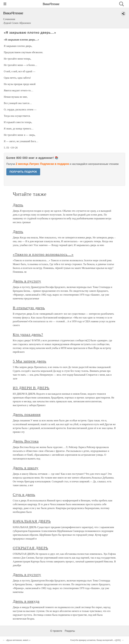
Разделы (70, 631)
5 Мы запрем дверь (30, 361)
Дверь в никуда (26, 601)
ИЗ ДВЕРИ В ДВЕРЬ (31, 388)
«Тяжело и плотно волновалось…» (43, 254)
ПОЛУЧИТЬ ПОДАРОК (23, 172)
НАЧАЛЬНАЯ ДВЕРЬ (32, 521)
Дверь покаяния (27, 415)
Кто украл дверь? (28, 334)
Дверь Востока (26, 441)
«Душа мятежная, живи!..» (18, 640)
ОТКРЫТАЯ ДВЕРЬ (31, 548)
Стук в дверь (24, 495)
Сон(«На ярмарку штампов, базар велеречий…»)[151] (95, 640)
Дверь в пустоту (27, 281)
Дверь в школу (26, 468)
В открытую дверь (29, 308)
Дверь (18, 205)
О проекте (56, 631)
